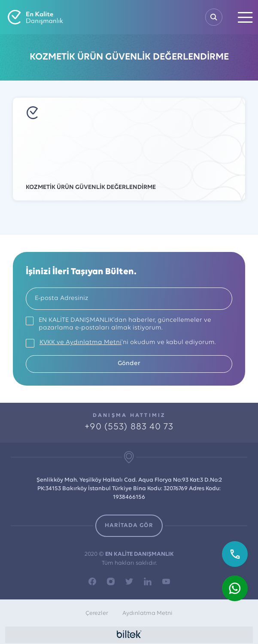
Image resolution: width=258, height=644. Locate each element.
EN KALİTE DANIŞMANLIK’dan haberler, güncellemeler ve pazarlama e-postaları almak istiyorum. (125, 324)
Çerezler (97, 613)
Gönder (129, 364)
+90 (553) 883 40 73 (129, 427)
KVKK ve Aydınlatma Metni (80, 343)
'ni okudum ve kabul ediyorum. (127, 343)
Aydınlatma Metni (147, 613)
